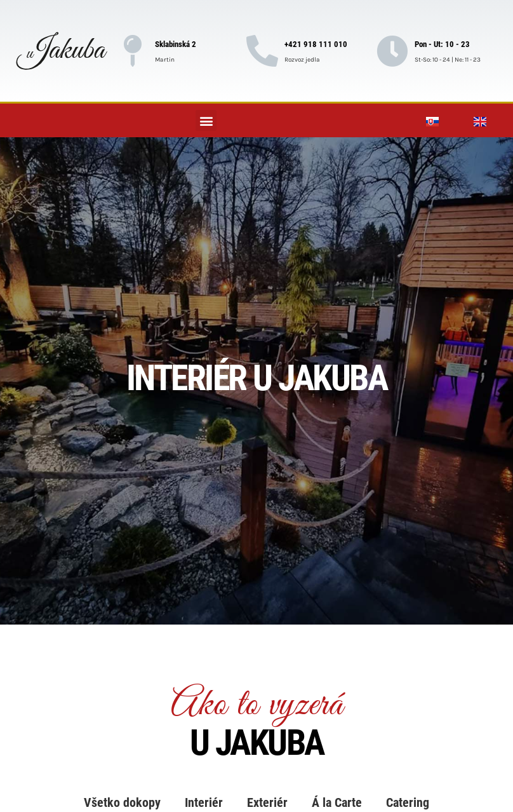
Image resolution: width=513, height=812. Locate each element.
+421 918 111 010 (316, 44)
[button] (206, 120)
